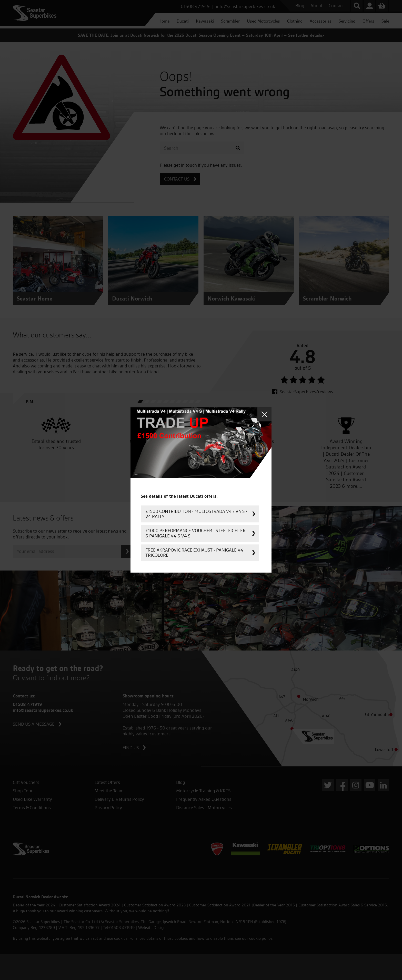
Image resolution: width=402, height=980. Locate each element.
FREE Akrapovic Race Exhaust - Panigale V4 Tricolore (194, 552)
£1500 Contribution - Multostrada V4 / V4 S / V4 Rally (196, 514)
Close (264, 414)
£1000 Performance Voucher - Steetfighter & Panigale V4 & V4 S (195, 533)
